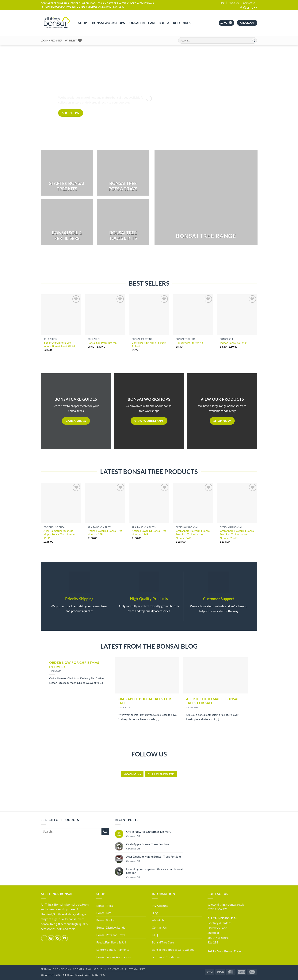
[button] (226, 23)
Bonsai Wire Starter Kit (189, 343)
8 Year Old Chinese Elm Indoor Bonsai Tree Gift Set (59, 344)
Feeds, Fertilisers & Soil (111, 942)
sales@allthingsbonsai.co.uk (226, 904)
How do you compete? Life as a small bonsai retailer (154, 871)
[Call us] (252, 8)
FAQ (155, 935)
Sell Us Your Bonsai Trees (225, 951)
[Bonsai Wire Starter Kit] (193, 314)
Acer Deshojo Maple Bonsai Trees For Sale (212, 701)
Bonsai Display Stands (111, 927)
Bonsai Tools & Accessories (114, 957)
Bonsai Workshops (109, 23)
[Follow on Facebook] (241, 8)
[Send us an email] (248, 8)
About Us (234, 3)
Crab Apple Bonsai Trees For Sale (144, 701)
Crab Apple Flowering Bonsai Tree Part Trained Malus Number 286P (237, 534)
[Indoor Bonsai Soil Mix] (237, 314)
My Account (160, 906)
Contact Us (249, 3)
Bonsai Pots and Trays (111, 935)
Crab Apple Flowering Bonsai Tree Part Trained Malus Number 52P (193, 534)
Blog (222, 3)
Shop (84, 23)
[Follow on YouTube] (255, 8)
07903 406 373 (218, 909)
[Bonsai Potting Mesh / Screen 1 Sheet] (149, 314)
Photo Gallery (135, 969)
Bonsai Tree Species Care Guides (173, 949)
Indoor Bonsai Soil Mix (233, 343)
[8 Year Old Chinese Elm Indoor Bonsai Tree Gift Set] (61, 314)
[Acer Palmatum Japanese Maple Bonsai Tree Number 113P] (61, 503)
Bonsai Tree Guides (175, 23)
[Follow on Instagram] (245, 8)
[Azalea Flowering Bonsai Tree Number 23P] (105, 503)
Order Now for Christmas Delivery (74, 665)
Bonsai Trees (105, 906)
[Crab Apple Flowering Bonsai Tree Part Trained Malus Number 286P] (237, 503)
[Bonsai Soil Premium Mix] (105, 314)
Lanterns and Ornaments (113, 949)
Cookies (78, 969)
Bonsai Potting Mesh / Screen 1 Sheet (149, 344)
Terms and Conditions (166, 957)
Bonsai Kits (104, 913)
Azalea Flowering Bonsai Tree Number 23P (105, 533)
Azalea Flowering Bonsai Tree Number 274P (149, 533)
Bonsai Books (105, 920)
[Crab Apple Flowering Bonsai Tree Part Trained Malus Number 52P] (193, 503)
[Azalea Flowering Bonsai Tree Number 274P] (149, 503)
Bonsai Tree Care (142, 23)
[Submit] (253, 41)
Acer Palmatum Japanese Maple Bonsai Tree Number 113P (60, 534)
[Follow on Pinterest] (58, 938)
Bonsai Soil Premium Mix (102, 343)
